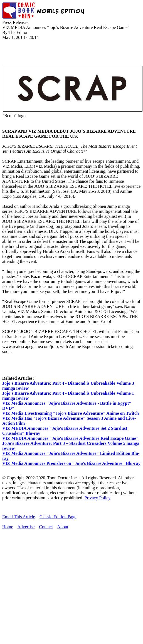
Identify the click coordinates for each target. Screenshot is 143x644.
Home (8, 527)
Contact (46, 527)
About (63, 527)
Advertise (26, 527)
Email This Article (19, 517)
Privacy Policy (98, 498)
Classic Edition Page (58, 517)
